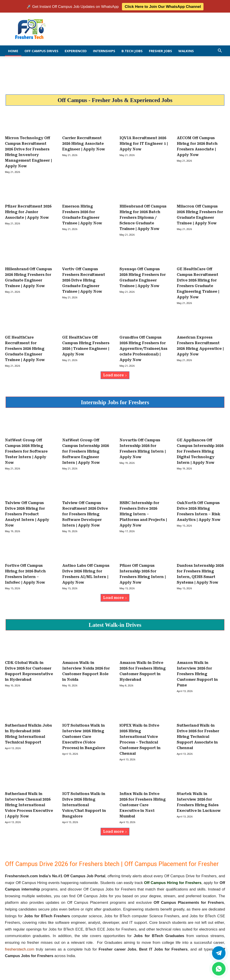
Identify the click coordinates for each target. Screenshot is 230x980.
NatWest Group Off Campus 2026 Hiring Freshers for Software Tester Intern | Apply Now (26, 451)
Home (13, 50)
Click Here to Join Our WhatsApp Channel (163, 6)
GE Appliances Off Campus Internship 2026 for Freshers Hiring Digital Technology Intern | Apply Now (200, 451)
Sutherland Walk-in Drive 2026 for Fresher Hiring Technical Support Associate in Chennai (198, 736)
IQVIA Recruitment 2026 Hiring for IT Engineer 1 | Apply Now (144, 143)
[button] (220, 50)
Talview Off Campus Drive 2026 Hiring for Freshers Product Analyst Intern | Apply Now (27, 513)
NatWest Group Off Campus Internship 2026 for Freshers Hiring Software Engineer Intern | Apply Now (86, 451)
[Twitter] (219, 953)
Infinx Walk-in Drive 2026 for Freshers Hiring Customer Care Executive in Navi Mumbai (143, 804)
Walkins (186, 50)
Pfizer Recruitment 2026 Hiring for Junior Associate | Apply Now (28, 211)
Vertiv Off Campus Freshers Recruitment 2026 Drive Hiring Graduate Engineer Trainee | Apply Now (84, 280)
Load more (115, 374)
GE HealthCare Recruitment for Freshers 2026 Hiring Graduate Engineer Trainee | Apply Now (25, 348)
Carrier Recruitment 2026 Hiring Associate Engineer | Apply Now (84, 143)
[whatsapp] (219, 969)
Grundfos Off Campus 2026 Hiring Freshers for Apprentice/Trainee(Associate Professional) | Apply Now (143, 348)
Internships (104, 50)
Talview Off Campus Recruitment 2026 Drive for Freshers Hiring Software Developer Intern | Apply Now (85, 513)
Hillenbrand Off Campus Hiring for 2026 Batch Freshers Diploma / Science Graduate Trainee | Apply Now (143, 217)
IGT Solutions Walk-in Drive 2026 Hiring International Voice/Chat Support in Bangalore (84, 804)
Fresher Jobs (160, 50)
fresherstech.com (20, 948)
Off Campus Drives (41, 50)
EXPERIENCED (76, 50)
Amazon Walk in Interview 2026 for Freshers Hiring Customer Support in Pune (197, 673)
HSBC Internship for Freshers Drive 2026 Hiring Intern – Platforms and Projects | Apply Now (143, 513)
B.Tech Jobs (132, 50)
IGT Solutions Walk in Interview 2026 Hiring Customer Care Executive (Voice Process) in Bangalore (84, 736)
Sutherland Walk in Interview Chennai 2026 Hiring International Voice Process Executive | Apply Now (29, 804)
